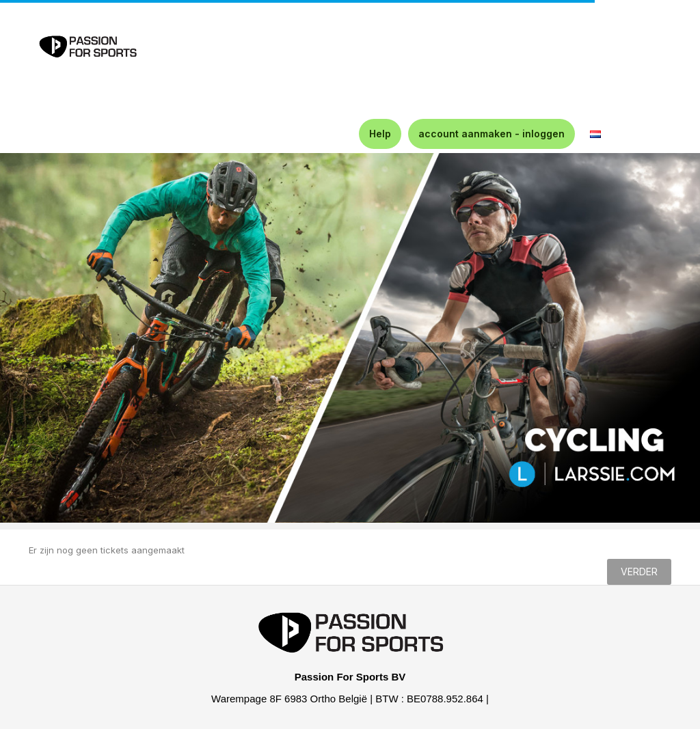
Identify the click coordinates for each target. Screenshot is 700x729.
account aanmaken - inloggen (492, 134)
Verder (639, 572)
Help (380, 134)
